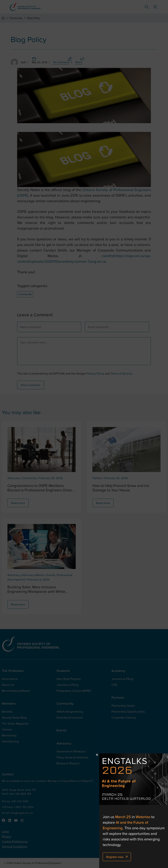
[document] (84, 434)
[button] (106, 755)
